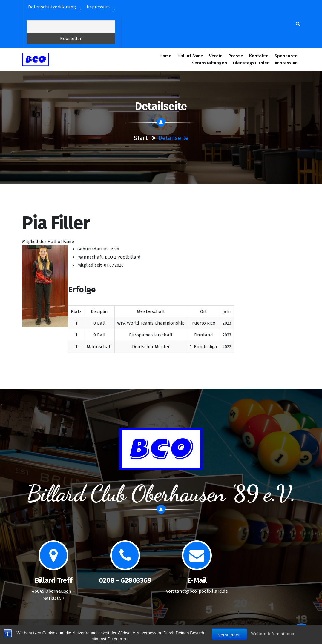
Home (165, 56)
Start (141, 138)
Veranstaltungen (210, 63)
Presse (236, 56)
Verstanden (229, 639)
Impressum (286, 63)
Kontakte (259, 56)
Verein (216, 56)
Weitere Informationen (273, 638)
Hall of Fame (190, 56)
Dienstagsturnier (251, 63)
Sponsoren (286, 56)
